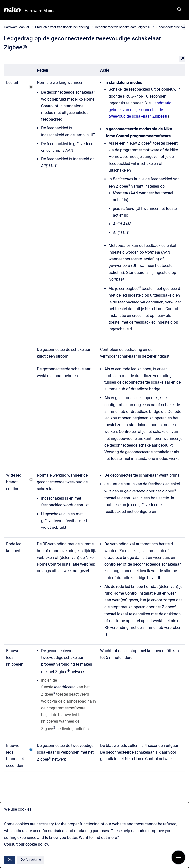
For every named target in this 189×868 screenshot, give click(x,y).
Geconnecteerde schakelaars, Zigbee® (123, 27)
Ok (10, 859)
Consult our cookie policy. (27, 844)
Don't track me (31, 859)
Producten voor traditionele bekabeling (62, 27)
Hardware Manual (41, 11)
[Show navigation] (178, 857)
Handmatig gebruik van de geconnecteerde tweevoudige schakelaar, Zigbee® (140, 110)
